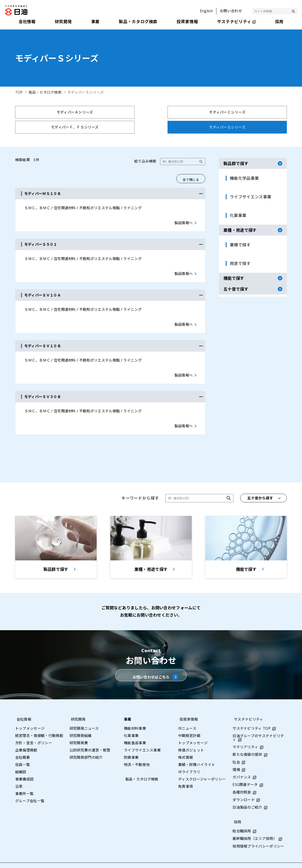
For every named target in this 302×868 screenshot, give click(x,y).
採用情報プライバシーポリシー (258, 834)
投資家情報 (187, 707)
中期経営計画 (189, 724)
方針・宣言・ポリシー (34, 731)
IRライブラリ (189, 760)
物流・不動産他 (137, 753)
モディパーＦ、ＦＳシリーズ (185, 112)
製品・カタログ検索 (45, 92)
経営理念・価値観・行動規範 (39, 724)
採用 (236, 810)
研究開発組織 (81, 724)
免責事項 (186, 774)
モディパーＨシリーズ (117, 127)
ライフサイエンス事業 (142, 738)
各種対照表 (242, 780)
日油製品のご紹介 (247, 795)
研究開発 (77, 707)
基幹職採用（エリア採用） (255, 827)
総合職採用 (242, 819)
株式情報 (186, 745)
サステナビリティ (247, 707)
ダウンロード (244, 788)
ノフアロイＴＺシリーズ (254, 127)
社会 (236, 750)
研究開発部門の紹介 (86, 745)
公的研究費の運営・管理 (90, 738)
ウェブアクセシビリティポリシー (274, 859)
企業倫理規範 (26, 738)
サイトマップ (164, 859)
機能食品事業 (135, 731)
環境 (236, 758)
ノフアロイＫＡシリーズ (185, 127)
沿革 (19, 774)
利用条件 (233, 859)
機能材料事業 (135, 716)
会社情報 (23, 707)
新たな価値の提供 (247, 742)
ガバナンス (242, 765)
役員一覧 (23, 753)
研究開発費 (79, 731)
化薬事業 (131, 724)
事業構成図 (24, 767)
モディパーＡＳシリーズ (48, 127)
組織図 (21, 760)
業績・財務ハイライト (197, 753)
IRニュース (187, 716)
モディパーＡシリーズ (48, 112)
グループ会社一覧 (30, 789)
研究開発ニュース (84, 716)
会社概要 (23, 745)
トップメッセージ (30, 716)
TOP (19, 92)
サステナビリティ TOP (252, 716)
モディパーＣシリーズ (117, 112)
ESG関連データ (245, 773)
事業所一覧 (24, 782)
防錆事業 (131, 745)
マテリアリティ (245, 735)
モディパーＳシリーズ (254, 112)
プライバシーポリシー (200, 859)
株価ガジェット (191, 738)
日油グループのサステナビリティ (258, 726)
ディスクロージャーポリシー (202, 767)
